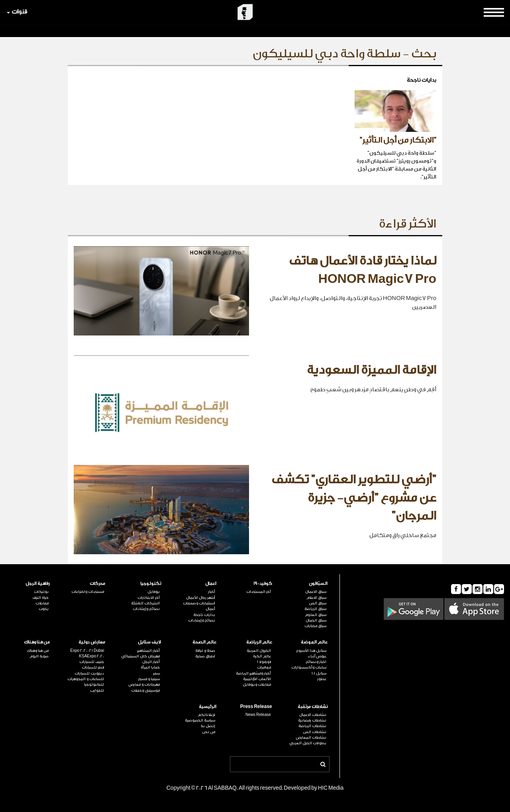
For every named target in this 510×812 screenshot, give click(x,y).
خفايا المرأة (150, 667)
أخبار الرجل (151, 662)
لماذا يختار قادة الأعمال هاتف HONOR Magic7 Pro (363, 270)
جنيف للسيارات (92, 662)
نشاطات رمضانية (312, 720)
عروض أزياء (317, 656)
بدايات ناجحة (204, 615)
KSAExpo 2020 (91, 656)
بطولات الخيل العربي (308, 743)
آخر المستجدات (259, 592)
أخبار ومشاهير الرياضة (253, 673)
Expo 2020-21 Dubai (87, 651)
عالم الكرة (262, 656)
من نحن (209, 732)
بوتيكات (41, 592)
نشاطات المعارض (311, 737)
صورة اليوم (39, 656)
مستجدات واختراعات (88, 592)
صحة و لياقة (205, 651)
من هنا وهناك (37, 642)
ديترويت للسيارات (89, 673)
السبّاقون (318, 584)
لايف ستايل (149, 642)
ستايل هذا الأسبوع (311, 651)
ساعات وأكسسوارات (309, 667)
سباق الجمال (316, 620)
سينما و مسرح (149, 679)
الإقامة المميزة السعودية (372, 370)
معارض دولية (92, 642)
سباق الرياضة (315, 609)
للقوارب (97, 690)
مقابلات (42, 603)
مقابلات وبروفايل (257, 685)
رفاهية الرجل (38, 584)
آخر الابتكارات (149, 598)
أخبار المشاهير (148, 651)
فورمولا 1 (264, 662)
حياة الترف (40, 598)
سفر (156, 673)
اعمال (211, 584)
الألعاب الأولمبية (257, 679)
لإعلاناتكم (206, 715)
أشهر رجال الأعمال (201, 598)
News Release (258, 715)
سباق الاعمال (316, 592)
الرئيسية (208, 707)
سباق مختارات (315, 626)
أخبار (212, 592)
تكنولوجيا (151, 584)
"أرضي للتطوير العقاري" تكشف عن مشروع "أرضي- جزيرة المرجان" (354, 498)
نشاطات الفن (315, 732)
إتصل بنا (208, 726)
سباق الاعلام (316, 598)
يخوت (44, 609)
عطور (322, 679)
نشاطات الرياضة (312, 726)
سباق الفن (318, 603)
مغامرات (264, 667)
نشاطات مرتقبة (313, 707)
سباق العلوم (316, 615)
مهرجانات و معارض (144, 685)
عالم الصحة (204, 642)
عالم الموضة (314, 642)
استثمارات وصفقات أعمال (199, 606)
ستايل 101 (319, 673)
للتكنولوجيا (94, 685)
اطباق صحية (205, 656)
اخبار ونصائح (316, 662)
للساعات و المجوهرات (86, 679)
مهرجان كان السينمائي (140, 656)
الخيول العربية (259, 651)
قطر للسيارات (93, 667)
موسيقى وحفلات (145, 690)
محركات (97, 584)
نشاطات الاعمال (313, 715)
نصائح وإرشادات (202, 620)
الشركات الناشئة (145, 603)
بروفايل (154, 592)
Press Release (256, 707)
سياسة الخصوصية (200, 720)
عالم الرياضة (259, 642)
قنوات (17, 12)
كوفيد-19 (263, 584)
